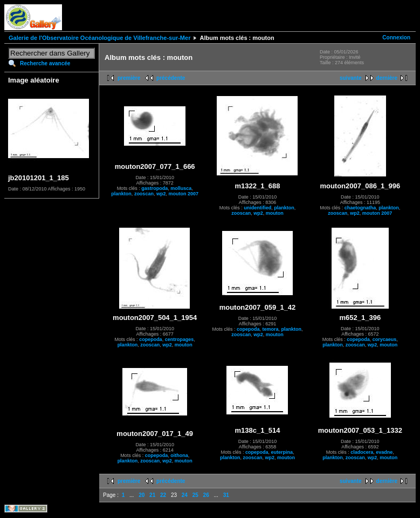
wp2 (161, 194)
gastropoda (154, 188)
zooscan (144, 194)
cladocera (362, 452)
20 (142, 495)
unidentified (257, 208)
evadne (384, 452)
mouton (275, 213)
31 (226, 495)
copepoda (151, 339)
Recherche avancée (45, 63)
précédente (171, 78)
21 (152, 495)
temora (270, 329)
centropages (180, 339)
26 (206, 495)
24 (185, 495)
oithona (179, 455)
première (129, 78)
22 (163, 495)
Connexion (396, 38)
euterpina (282, 452)
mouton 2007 (183, 194)
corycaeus (385, 339)
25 (195, 495)
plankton (121, 194)
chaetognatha (360, 208)
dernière (387, 78)
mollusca (181, 188)
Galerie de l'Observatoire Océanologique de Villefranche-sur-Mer (99, 38)
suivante (351, 78)
